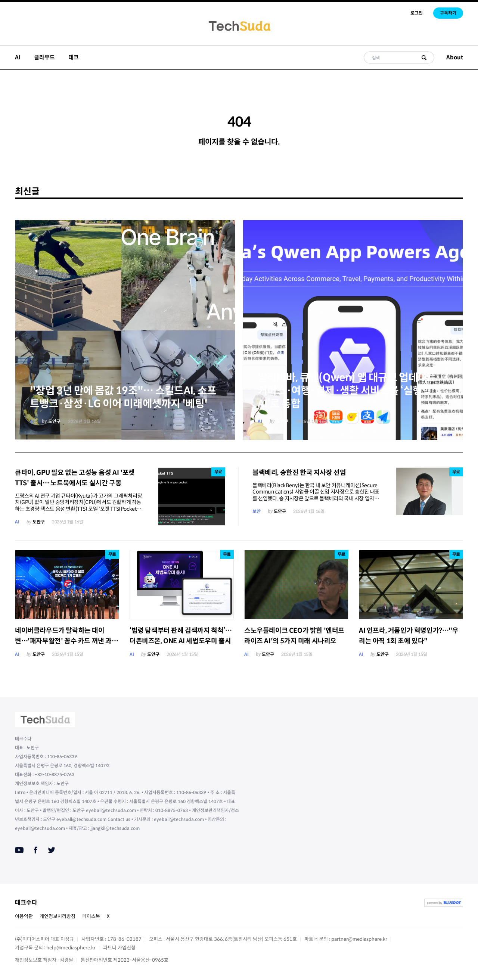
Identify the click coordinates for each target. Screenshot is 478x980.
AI (18, 57)
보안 (256, 511)
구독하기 (448, 13)
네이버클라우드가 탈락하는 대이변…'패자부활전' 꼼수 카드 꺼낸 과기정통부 (66, 641)
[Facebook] (36, 850)
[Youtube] (19, 850)
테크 (74, 57)
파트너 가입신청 (119, 948)
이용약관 (24, 916)
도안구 (54, 421)
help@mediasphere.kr (71, 948)
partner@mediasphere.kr (359, 939)
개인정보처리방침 (58, 916)
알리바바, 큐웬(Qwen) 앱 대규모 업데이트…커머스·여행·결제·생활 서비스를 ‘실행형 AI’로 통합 (352, 391)
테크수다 (26, 903)
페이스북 (91, 916)
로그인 (417, 13)
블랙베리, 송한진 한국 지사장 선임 (299, 473)
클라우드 (44, 57)
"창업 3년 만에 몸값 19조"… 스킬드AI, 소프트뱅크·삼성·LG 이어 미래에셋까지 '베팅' (123, 397)
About (455, 57)
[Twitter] (52, 850)
